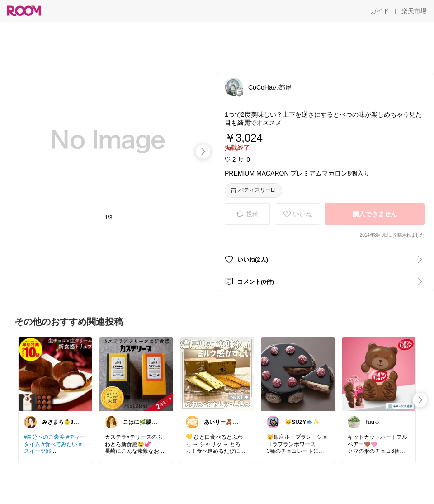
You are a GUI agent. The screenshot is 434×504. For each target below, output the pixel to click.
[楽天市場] (414, 11)
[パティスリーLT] (253, 190)
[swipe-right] (203, 152)
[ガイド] (380, 11)
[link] (55, 374)
